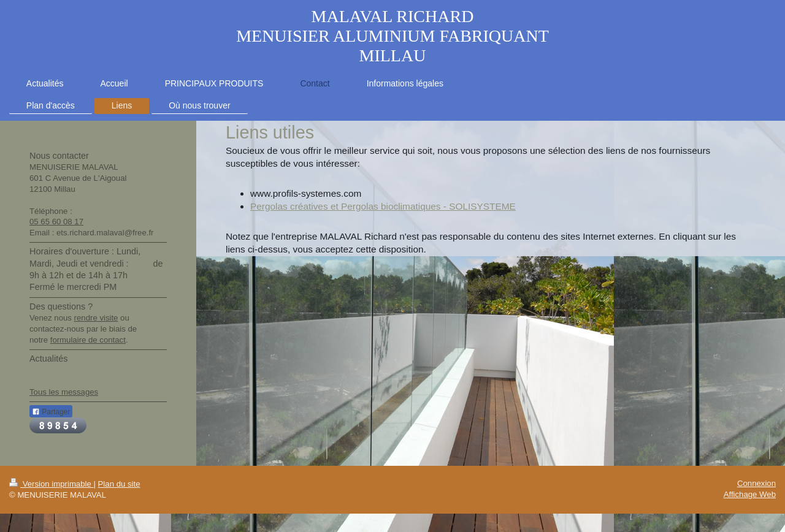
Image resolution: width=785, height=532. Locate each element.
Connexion (756, 483)
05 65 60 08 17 (56, 222)
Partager (51, 412)
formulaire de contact (88, 340)
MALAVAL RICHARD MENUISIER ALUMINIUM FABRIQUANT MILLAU (392, 36)
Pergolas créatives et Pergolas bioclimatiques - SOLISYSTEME (383, 206)
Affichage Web (750, 494)
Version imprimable (51, 484)
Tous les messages (64, 392)
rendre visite (96, 318)
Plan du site (119, 484)
